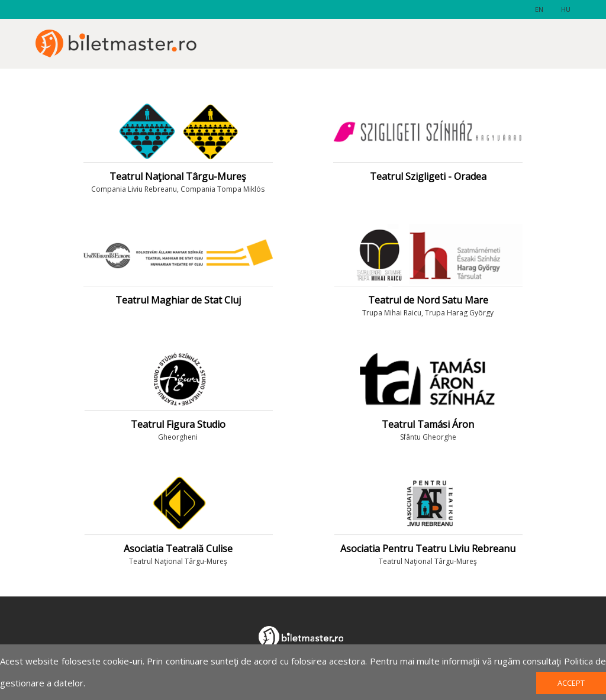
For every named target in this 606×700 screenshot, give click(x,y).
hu (566, 9)
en (539, 9)
